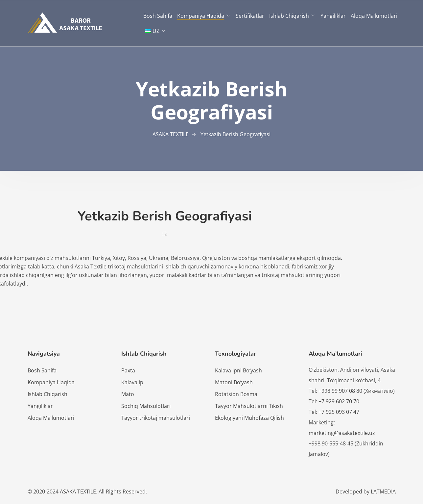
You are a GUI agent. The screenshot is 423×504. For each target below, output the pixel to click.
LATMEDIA (383, 491)
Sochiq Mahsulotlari (146, 406)
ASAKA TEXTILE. (79, 491)
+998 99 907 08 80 (341, 391)
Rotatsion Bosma (236, 394)
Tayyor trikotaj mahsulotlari (156, 418)
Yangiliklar (333, 16)
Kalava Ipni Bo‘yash (238, 370)
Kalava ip (132, 382)
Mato (128, 394)
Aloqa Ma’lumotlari (374, 16)
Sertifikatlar (250, 16)
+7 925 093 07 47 (339, 412)
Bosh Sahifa (158, 16)
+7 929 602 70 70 (339, 401)
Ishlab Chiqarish (289, 16)
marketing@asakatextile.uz (342, 433)
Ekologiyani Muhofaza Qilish (249, 418)
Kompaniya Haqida (201, 16)
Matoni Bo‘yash (234, 382)
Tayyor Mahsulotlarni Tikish (249, 406)
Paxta (128, 370)
